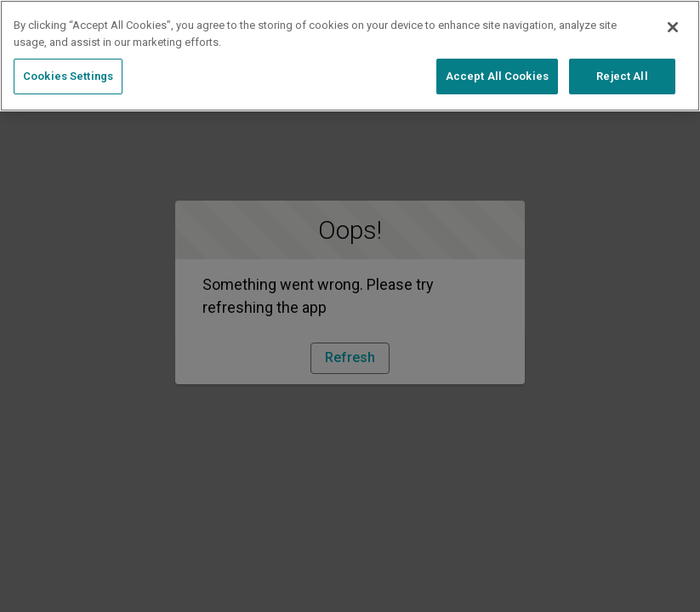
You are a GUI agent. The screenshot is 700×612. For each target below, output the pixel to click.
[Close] (673, 27)
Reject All (622, 76)
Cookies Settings (68, 76)
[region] (350, 56)
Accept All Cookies (497, 76)
